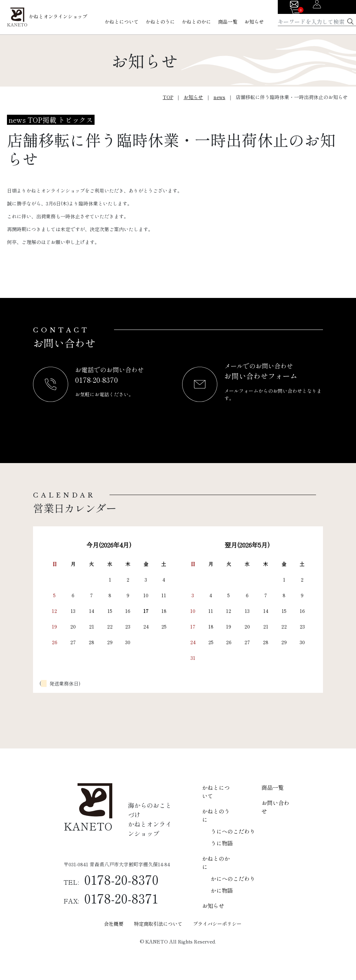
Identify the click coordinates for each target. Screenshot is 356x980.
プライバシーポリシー (217, 924)
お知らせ (254, 22)
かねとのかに (196, 22)
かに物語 (222, 890)
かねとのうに (160, 22)
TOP (168, 97)
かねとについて (122, 22)
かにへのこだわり (233, 878)
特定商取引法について (158, 924)
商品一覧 (228, 22)
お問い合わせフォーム (261, 376)
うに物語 (222, 843)
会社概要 (114, 924)
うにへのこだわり (233, 831)
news (219, 97)
